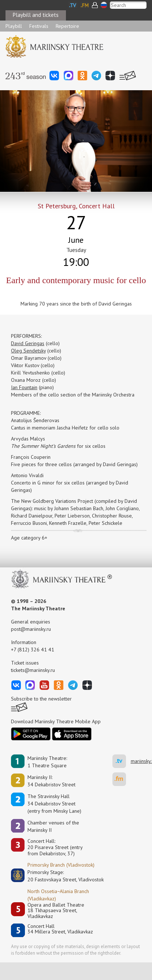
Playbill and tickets (36, 15)
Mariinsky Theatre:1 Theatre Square (47, 762)
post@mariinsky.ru (31, 629)
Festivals (39, 26)
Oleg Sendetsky (28, 351)
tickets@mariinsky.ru (33, 670)
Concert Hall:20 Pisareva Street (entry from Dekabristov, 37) (55, 847)
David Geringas (28, 343)
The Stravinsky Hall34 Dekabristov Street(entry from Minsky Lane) (54, 804)
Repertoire (67, 26)
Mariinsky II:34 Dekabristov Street (51, 781)
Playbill (14, 26)
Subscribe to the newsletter (41, 699)
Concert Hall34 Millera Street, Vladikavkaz (60, 929)
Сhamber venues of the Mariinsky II (53, 826)
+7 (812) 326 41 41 (33, 650)
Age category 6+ (29, 538)
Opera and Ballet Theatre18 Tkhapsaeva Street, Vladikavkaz (56, 911)
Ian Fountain (24, 387)
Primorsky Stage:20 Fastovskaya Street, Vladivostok (60, 876)
